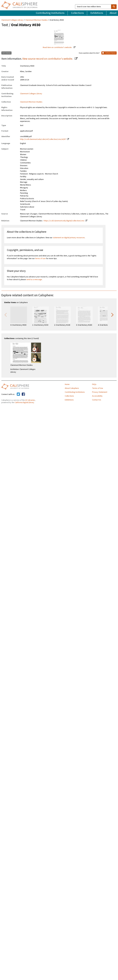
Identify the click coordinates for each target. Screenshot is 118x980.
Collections (77, 13)
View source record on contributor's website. (48, 59)
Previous (6, 315)
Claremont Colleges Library (13, 20)
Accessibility (97, 396)
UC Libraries (30, 400)
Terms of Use (98, 388)
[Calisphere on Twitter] (18, 394)
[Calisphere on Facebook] (23, 394)
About (113, 13)
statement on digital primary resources (69, 238)
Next (112, 315)
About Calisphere (72, 388)
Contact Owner (109, 53)
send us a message (34, 280)
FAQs (94, 384)
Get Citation (6, 53)
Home (67, 384)
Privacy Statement (100, 392)
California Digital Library (24, 403)
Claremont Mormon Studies (36, 20)
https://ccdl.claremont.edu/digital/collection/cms (64, 221)
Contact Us (97, 400)
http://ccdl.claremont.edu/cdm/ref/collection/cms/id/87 (43, 139)
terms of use (40, 259)
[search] (114, 7)
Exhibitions (97, 13)
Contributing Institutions (50, 13)
